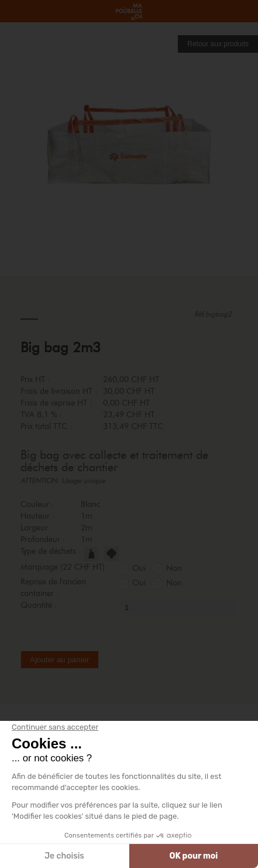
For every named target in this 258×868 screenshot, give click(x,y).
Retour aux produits (218, 44)
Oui (139, 569)
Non (174, 569)
